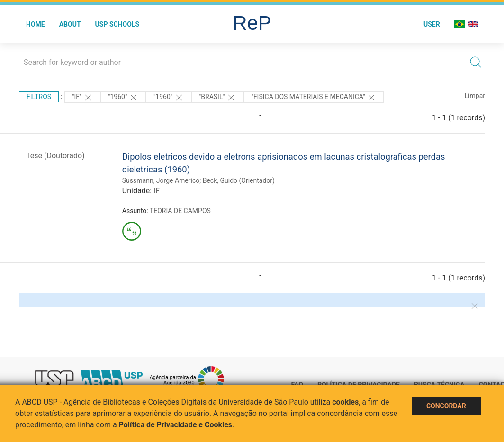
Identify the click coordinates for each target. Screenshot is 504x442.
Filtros (39, 97)
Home (36, 24)
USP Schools (117, 24)
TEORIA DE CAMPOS (180, 211)
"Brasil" (218, 98)
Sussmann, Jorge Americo (161, 180)
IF (157, 191)
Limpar (475, 96)
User (432, 24)
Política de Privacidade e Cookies (176, 425)
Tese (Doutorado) (55, 156)
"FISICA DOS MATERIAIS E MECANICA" (314, 98)
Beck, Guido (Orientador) (239, 180)
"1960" (123, 98)
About (70, 24)
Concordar (446, 406)
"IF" (82, 98)
